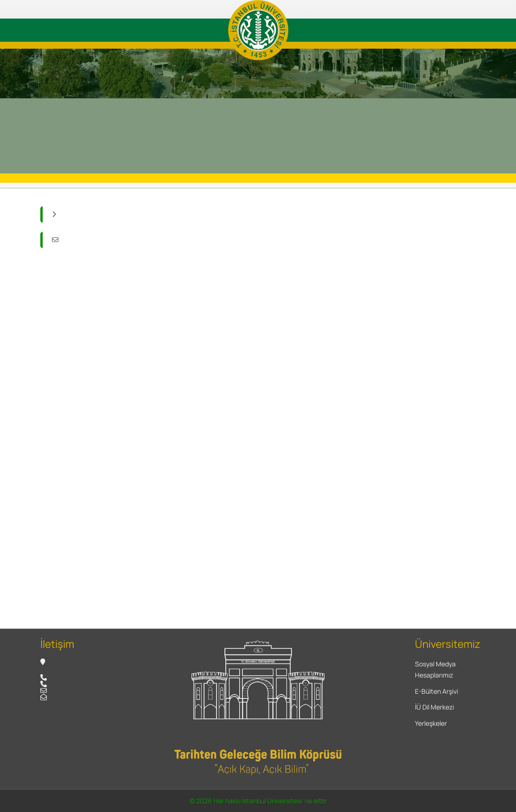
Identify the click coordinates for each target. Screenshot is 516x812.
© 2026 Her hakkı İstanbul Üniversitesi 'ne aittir (258, 801)
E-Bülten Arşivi (436, 691)
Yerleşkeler (431, 723)
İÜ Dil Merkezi (434, 707)
